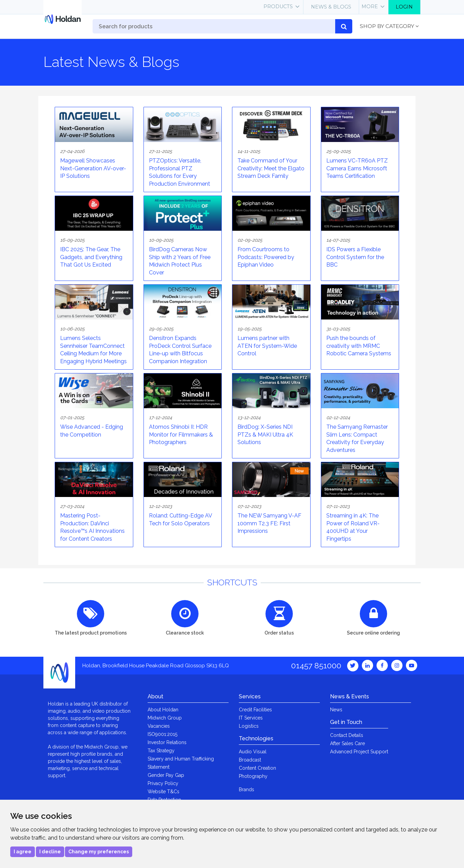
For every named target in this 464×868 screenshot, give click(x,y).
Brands (247, 789)
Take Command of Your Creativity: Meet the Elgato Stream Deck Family (271, 168)
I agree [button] (23, 852)
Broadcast (250, 760)
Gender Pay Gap (166, 775)
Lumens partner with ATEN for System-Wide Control (267, 346)
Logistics (249, 726)
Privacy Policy (163, 783)
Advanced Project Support (359, 752)
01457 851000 (316, 665)
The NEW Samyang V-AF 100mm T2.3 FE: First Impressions (269, 523)
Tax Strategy (161, 751)
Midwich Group (165, 718)
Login (404, 7)
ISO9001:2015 (162, 734)
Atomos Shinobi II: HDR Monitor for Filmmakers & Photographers (181, 435)
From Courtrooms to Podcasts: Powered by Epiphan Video (266, 257)
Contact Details (347, 735)
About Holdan (163, 710)
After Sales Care (347, 743)
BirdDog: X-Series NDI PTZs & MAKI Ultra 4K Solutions (265, 435)
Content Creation (257, 768)
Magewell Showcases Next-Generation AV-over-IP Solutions (93, 168)
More (370, 6)
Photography (253, 776)
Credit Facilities (255, 710)
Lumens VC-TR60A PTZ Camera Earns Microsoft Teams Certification (357, 168)
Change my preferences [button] (99, 852)
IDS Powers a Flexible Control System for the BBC (355, 257)
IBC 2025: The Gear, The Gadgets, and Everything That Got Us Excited (91, 257)
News (336, 710)
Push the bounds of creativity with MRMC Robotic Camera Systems (359, 346)
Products (278, 6)
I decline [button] (50, 852)
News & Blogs (331, 7)
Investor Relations (167, 742)
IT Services (251, 718)
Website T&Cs (163, 792)
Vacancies (159, 726)
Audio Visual (253, 752)
